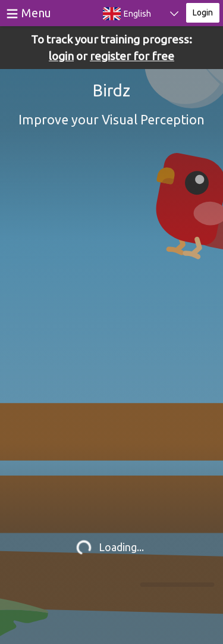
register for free (132, 56)
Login (203, 12)
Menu (36, 13)
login (61, 56)
